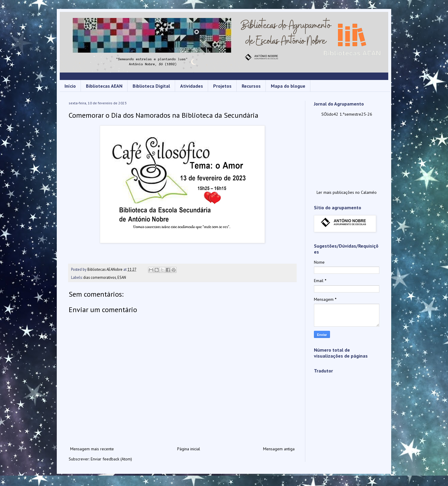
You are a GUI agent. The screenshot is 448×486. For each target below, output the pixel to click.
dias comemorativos (100, 277)
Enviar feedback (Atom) (111, 459)
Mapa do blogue (288, 86)
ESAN (122, 277)
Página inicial (189, 449)
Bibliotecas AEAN (104, 86)
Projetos (222, 86)
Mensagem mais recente (92, 449)
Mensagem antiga (279, 449)
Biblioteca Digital (151, 86)
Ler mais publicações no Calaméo (347, 192)
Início (70, 86)
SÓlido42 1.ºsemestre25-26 (347, 114)
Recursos (251, 86)
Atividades (192, 86)
